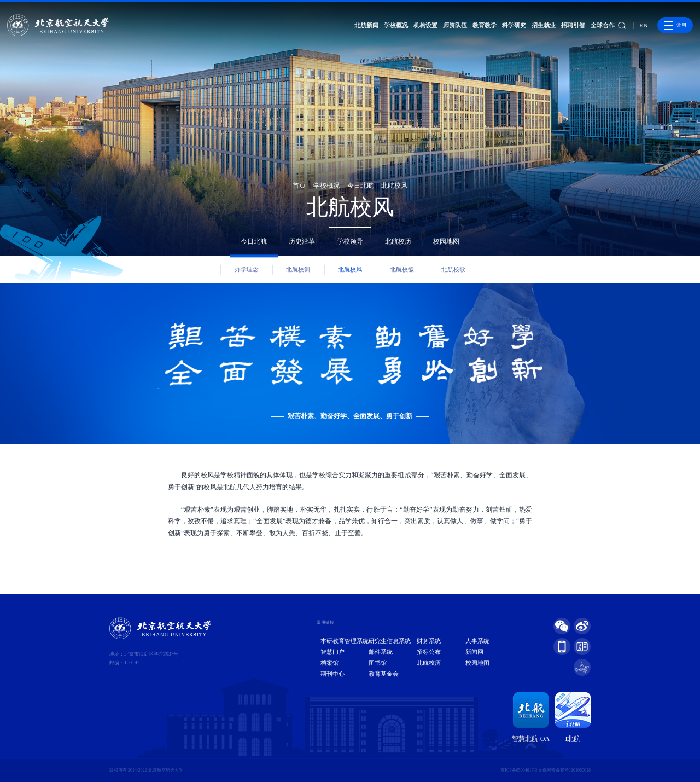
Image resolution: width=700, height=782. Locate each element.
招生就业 (544, 25)
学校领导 (350, 241)
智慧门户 (332, 652)
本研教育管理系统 (345, 641)
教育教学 (485, 25)
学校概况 (396, 25)
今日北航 (360, 186)
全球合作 (603, 25)
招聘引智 (573, 25)
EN (644, 25)
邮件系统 (381, 652)
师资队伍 (455, 25)
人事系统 (477, 641)
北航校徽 (402, 270)
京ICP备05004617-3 (519, 770)
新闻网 (474, 652)
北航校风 (394, 186)
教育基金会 (384, 674)
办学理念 (247, 270)
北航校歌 (453, 270)
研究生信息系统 (390, 641)
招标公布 (429, 652)
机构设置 (425, 25)
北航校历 (398, 241)
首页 (299, 186)
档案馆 (329, 663)
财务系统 (429, 641)
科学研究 (514, 25)
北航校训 (298, 270)
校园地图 (446, 241)
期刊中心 (332, 674)
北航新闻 (366, 25)
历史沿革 (302, 241)
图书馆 (378, 663)
